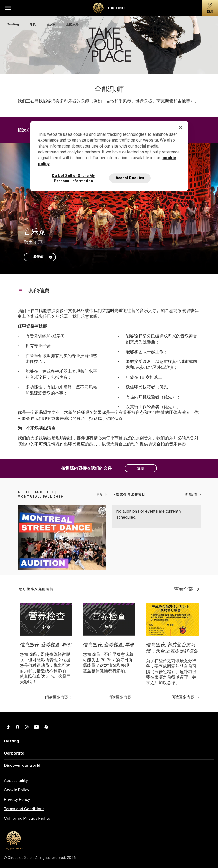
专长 (33, 24)
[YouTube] (37, 727)
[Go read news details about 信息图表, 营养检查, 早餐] (109, 619)
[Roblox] (46, 727)
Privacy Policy (17, 799)
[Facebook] (17, 727)
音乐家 (51, 24)
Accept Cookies (130, 178)
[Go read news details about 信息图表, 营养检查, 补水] (46, 619)
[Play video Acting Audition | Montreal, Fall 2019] (62, 537)
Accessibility (16, 781)
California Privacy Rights (27, 818)
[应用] (210, 8)
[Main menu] (8, 8)
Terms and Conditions (24, 809)
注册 (141, 468)
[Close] (181, 127)
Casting (13, 24)
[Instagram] (27, 727)
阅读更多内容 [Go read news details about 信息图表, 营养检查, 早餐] (120, 697)
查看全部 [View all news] (184, 589)
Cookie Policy (17, 790)
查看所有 (191, 495)
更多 (100, 495)
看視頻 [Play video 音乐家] (38, 257)
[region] (109, 156)
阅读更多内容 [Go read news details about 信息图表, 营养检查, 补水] (57, 697)
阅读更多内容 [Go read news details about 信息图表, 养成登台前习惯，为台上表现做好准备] (183, 697)
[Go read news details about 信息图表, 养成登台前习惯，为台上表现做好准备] (172, 619)
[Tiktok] (8, 727)
